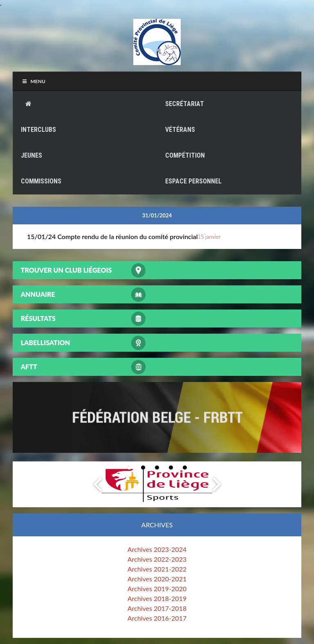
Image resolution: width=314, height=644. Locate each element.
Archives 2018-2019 (157, 598)
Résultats (38, 318)
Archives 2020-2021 (157, 579)
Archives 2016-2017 (157, 618)
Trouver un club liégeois (66, 270)
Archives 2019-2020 (157, 589)
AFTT (29, 367)
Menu (33, 81)
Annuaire (38, 294)
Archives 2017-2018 (157, 608)
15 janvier (209, 237)
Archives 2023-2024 (157, 549)
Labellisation (45, 342)
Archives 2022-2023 (157, 559)
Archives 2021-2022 (157, 569)
